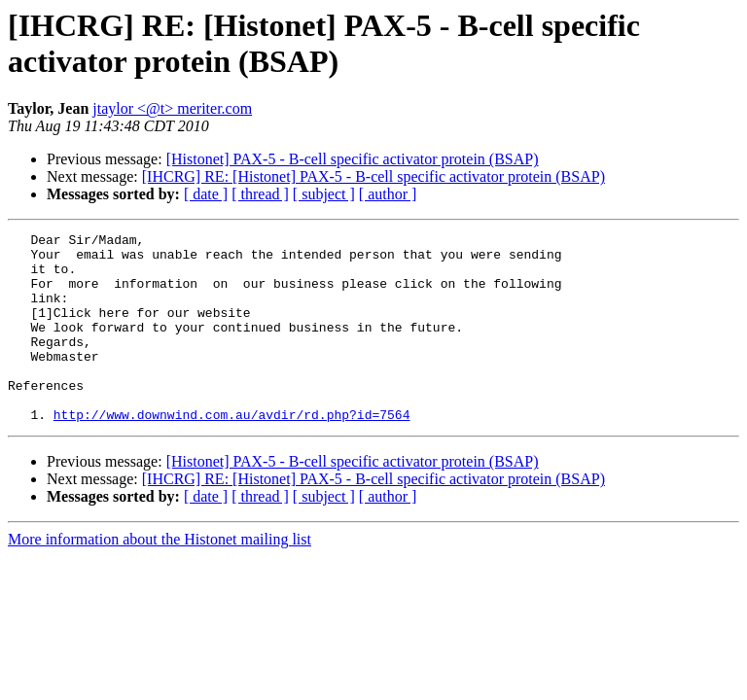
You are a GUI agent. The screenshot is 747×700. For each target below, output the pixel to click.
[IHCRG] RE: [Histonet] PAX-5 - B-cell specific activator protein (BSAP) (373, 176)
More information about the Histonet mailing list (160, 577)
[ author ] (388, 194)
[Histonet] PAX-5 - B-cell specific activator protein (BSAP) (353, 159)
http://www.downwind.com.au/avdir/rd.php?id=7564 (232, 452)
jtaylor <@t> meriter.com (172, 108)
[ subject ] (324, 194)
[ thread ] (260, 194)
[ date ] (206, 194)
